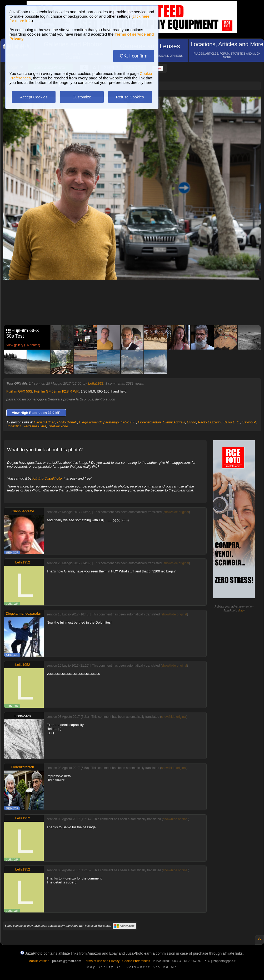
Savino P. (249, 422)
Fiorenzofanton (149, 422)
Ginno (191, 422)
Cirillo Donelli (67, 422)
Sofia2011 (14, 426)
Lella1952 (96, 383)
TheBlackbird (58, 426)
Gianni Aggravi (174, 422)
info (241, 610)
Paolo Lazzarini (210, 422)
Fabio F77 (129, 422)
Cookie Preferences (136, 961)
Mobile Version (39, 961)
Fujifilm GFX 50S (19, 391)
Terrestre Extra (35, 426)
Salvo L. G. (232, 422)
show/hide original (176, 512)
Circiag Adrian (45, 422)
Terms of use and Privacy (102, 961)
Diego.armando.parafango (99, 422)
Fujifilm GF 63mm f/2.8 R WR (57, 391)
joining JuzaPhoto (47, 478)
